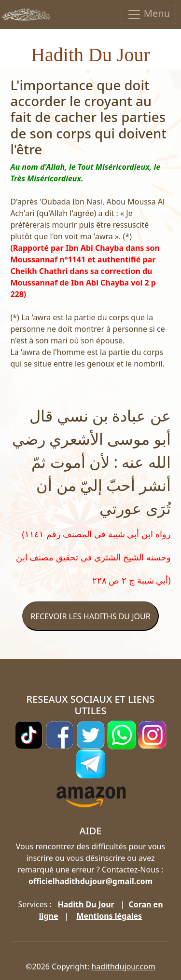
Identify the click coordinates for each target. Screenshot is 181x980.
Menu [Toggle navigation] (148, 14)
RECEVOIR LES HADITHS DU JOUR (90, 616)
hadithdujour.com (123, 966)
